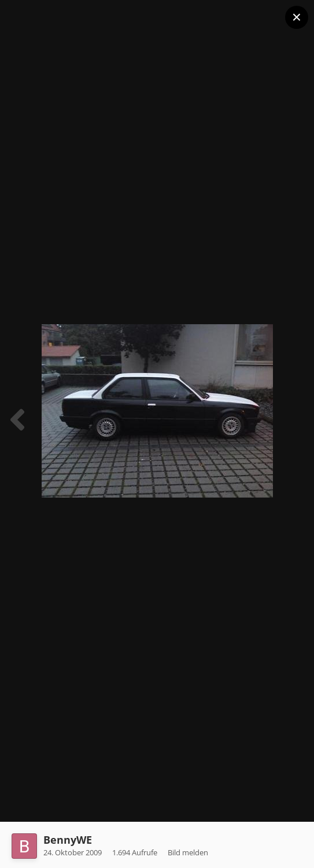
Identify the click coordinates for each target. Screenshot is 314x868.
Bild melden (188, 852)
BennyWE (68, 840)
